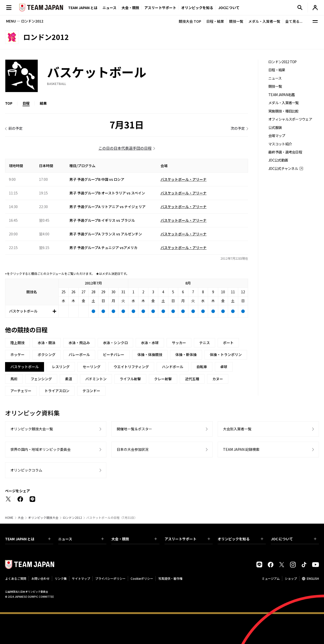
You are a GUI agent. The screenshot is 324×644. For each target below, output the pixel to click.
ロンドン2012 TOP (282, 62)
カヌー (218, 379)
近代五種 (192, 379)
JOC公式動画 (278, 160)
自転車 (202, 367)
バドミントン (96, 379)
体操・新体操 (186, 354)
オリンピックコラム (26, 470)
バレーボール (79, 354)
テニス (205, 343)
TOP (9, 103)
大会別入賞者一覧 (237, 429)
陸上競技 (17, 343)
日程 (26, 103)
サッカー (179, 343)
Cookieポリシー (142, 578)
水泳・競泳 (47, 343)
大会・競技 (134, 539)
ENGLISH (313, 578)
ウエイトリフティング (131, 367)
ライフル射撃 (130, 379)
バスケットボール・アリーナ (184, 179)
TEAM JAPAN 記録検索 (241, 449)
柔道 (69, 379)
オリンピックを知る (197, 8)
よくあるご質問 (16, 578)
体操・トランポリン (226, 354)
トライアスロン (57, 391)
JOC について (294, 539)
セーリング (92, 367)
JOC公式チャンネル (283, 169)
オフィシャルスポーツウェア (290, 119)
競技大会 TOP (190, 21)
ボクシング (47, 354)
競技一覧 (236, 21)
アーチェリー (21, 391)
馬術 (14, 379)
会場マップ (277, 136)
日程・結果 (215, 21)
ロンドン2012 (72, 518)
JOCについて (229, 8)
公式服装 (275, 128)
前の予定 (15, 128)
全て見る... (294, 21)
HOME (9, 518)
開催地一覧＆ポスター (134, 429)
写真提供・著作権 (170, 578)
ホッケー (17, 354)
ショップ (291, 578)
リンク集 (61, 578)
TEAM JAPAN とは (28, 539)
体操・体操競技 (150, 354)
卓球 (224, 367)
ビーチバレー (114, 354)
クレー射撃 (163, 379)
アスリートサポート (160, 8)
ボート (228, 343)
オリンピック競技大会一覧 (32, 429)
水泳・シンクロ (115, 343)
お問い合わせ (40, 578)
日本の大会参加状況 (133, 449)
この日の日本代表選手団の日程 (125, 148)
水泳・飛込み (79, 343)
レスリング (61, 367)
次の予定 (238, 128)
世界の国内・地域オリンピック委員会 (40, 449)
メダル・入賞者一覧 (264, 21)
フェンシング (41, 379)
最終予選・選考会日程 (285, 152)
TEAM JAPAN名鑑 (282, 95)
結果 (43, 103)
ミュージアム (271, 578)
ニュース (109, 8)
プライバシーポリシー (110, 578)
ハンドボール (173, 367)
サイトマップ (81, 578)
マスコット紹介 (280, 144)
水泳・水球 (150, 343)
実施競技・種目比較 (283, 111)
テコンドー (91, 391)
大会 (21, 518)
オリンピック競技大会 (43, 518)
